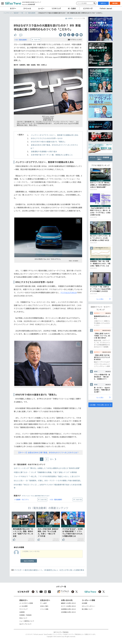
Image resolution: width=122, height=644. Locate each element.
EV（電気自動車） (22, 40)
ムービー (41, 8)
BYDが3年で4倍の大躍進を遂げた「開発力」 (49, 142)
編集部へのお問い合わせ (68, 603)
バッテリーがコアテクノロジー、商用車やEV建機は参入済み (55, 135)
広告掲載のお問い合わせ (68, 612)
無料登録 (115, 3)
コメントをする (29, 561)
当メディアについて (25, 624)
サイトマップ (23, 609)
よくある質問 (23, 606)
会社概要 (84, 603)
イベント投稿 (44, 609)
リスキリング (56, 8)
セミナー (13, 8)
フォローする (37, 40)
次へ (52, 459)
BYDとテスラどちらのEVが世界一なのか (47, 138)
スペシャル (27, 8)
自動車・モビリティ (23, 499)
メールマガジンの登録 (26, 603)
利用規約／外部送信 (25, 615)
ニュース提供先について (27, 621)
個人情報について (87, 609)
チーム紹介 (44, 603)
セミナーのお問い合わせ (68, 606)
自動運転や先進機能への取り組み (44, 151)
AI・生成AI (72, 8)
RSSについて (23, 618)
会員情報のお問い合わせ (68, 609)
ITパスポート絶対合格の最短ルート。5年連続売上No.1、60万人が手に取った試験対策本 (49, 570)
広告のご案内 (44, 606)
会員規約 (22, 612)
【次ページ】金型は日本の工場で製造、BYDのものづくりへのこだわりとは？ (48, 452)
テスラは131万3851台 (69, 292)
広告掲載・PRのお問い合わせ (100, 405)
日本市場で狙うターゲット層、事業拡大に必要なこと (52, 155)
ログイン (103, 3)
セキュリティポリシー (88, 606)
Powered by (29, 4)
